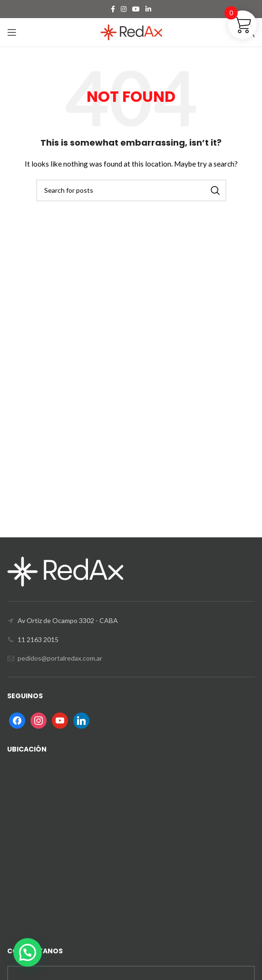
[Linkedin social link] (148, 9)
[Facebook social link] (113, 9)
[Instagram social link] (124, 9)
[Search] (131, 190)
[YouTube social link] (136, 9)
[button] (28, 952)
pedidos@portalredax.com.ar (60, 658)
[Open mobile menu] (12, 32)
